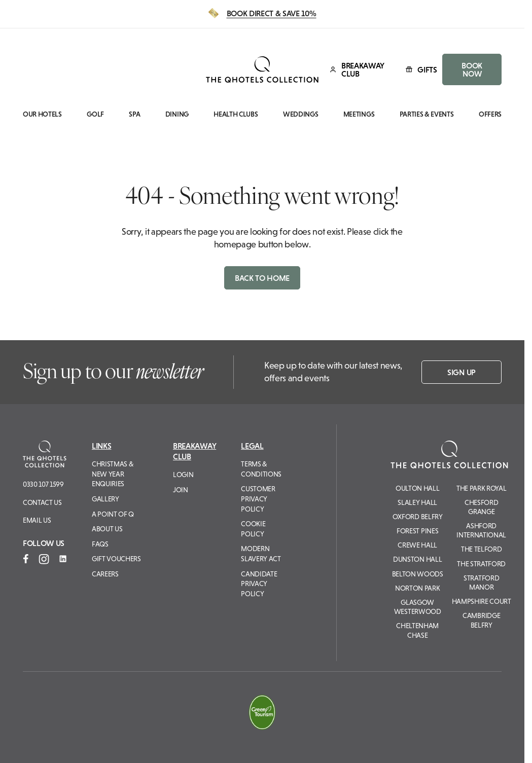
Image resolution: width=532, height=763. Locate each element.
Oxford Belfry (418, 517)
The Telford (481, 549)
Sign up (462, 372)
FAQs (100, 544)
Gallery (105, 499)
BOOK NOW (472, 69)
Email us (37, 520)
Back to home (262, 278)
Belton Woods (418, 574)
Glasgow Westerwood (418, 607)
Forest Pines (417, 531)
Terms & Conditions (261, 469)
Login (183, 475)
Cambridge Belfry (481, 620)
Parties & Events (427, 114)
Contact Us (42, 502)
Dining (177, 114)
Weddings (300, 114)
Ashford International (481, 530)
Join (181, 490)
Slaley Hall (417, 502)
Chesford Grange (481, 507)
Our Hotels (42, 114)
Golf (95, 114)
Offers (490, 114)
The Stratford (481, 564)
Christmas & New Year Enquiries (112, 474)
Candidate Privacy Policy (259, 584)
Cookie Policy (253, 529)
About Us (107, 529)
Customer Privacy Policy (258, 499)
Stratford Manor (481, 583)
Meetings (359, 114)
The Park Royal (482, 488)
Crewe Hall (417, 545)
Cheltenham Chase (417, 630)
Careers (105, 574)
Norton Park (417, 588)
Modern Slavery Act (261, 554)
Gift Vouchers (116, 559)
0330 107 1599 (43, 484)
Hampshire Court (482, 601)
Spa (134, 114)
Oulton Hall (417, 488)
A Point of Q (113, 514)
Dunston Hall (417, 559)
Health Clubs (236, 114)
